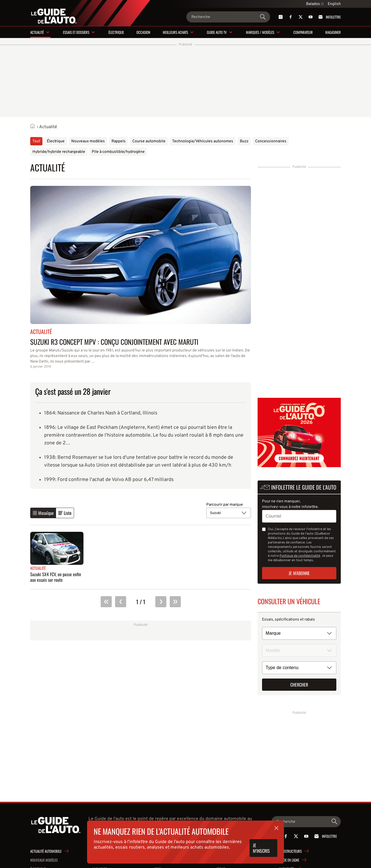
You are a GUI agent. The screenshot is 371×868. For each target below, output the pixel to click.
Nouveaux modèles (88, 141)
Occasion (143, 32)
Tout (36, 141)
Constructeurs (290, 851)
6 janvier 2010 (41, 367)
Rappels (119, 141)
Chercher (299, 685)
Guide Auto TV (217, 32)
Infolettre (329, 17)
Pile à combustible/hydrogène (118, 152)
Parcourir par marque (225, 505)
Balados (315, 4)
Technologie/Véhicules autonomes (203, 141)
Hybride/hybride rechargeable (59, 152)
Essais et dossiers (76, 32)
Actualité (37, 32)
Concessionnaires (271, 141)
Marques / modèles (260, 32)
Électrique (116, 32)
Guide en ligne (289, 860)
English (334, 4)
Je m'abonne (299, 573)
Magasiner (333, 32)
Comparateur (303, 32)
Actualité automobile (46, 851)
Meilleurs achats (175, 32)
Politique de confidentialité (300, 556)
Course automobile (149, 141)
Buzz (244, 141)
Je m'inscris (261, 848)
